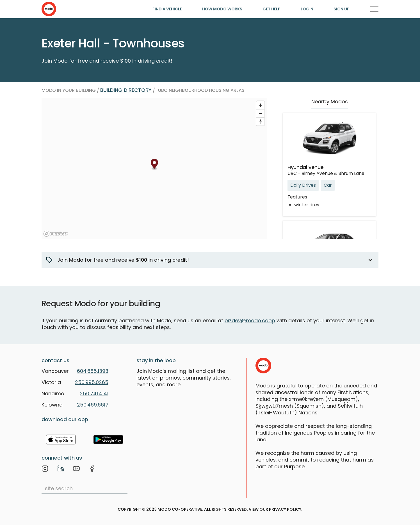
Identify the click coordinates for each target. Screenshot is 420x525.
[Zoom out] (260, 113)
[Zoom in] (260, 105)
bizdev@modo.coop (250, 320)
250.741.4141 (94, 393)
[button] (210, 260)
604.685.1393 (93, 371)
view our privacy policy (275, 509)
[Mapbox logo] (56, 234)
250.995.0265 (92, 382)
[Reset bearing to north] (260, 121)
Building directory (126, 90)
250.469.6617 (93, 405)
